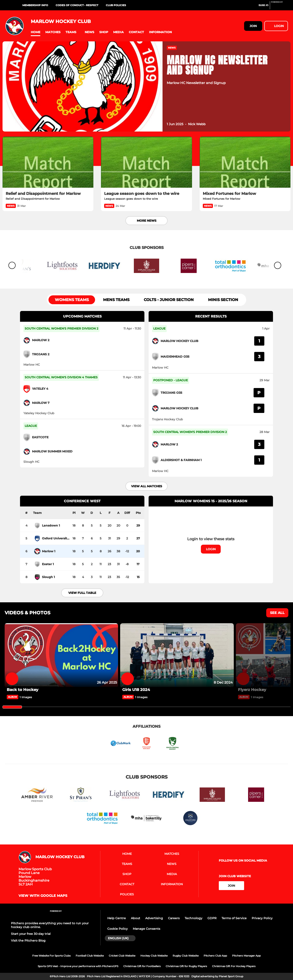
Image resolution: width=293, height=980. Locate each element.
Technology (194, 918)
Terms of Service (234, 918)
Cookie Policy (118, 929)
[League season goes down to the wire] (146, 162)
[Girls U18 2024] (177, 655)
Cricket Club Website (122, 956)
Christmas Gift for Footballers (142, 966)
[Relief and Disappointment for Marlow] (48, 162)
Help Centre (117, 918)
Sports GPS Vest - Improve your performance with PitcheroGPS (78, 966)
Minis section (223, 300)
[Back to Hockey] (61, 655)
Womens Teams (72, 300)
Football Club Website (90, 956)
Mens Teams (116, 300)
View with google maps (43, 896)
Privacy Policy (262, 918)
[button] (36, 32)
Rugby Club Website (186, 956)
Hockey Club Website (154, 956)
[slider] (12, 707)
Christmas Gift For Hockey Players (234, 966)
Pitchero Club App (215, 956)
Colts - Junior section (169, 300)
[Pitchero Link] (280, 7)
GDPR (212, 918)
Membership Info (35, 5)
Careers (174, 918)
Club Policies (116, 5)
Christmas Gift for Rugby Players (186, 966)
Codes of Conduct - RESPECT (77, 5)
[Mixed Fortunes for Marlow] (245, 162)
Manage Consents (146, 929)
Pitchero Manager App (246, 956)
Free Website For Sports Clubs (51, 956)
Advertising (154, 918)
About (136, 918)
